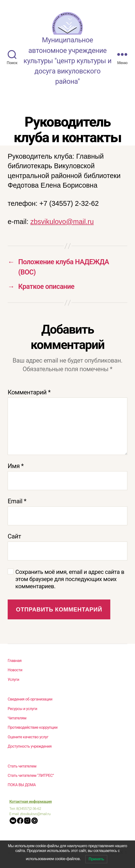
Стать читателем (22, 766)
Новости (15, 670)
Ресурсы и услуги (22, 709)
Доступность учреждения (30, 746)
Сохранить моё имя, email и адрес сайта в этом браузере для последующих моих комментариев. (70, 579)
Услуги (13, 680)
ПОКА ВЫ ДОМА (22, 785)
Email (17, 501)
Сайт (14, 536)
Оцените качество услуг (28, 737)
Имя (16, 466)
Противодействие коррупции (33, 727)
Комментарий (29, 392)
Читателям (17, 718)
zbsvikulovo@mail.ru (62, 222)
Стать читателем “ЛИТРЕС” (31, 776)
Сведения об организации (30, 699)
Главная (15, 661)
